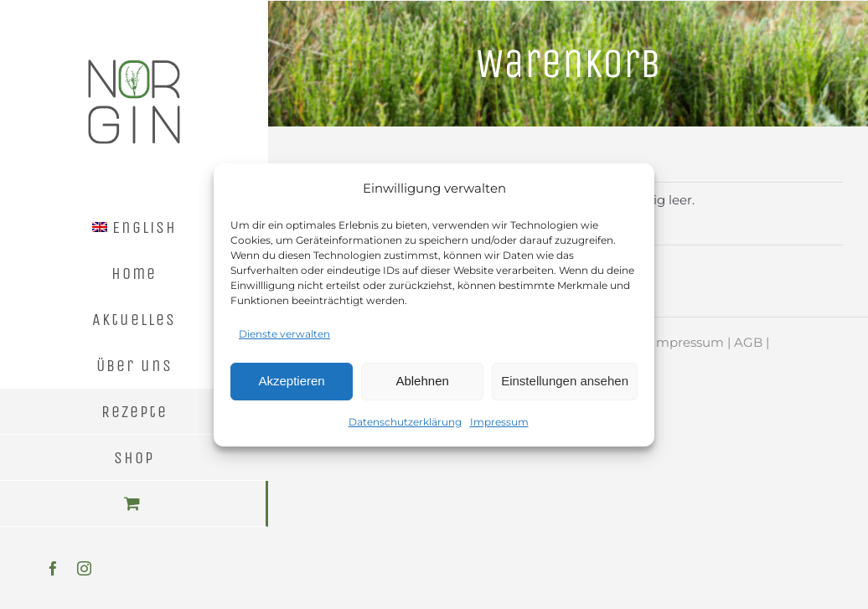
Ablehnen (422, 381)
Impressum (499, 422)
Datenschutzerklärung (405, 422)
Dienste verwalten (284, 334)
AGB (748, 342)
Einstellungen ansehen (565, 381)
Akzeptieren (291, 381)
